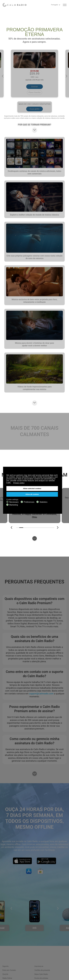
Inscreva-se (39, 966)
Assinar (35, 87)
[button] (3, 76)
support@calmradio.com (41, 694)
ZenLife (5, 974)
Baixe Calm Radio (41, 974)
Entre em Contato (9, 970)
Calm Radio (15, 5)
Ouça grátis (34, 109)
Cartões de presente (42, 970)
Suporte (5, 966)
